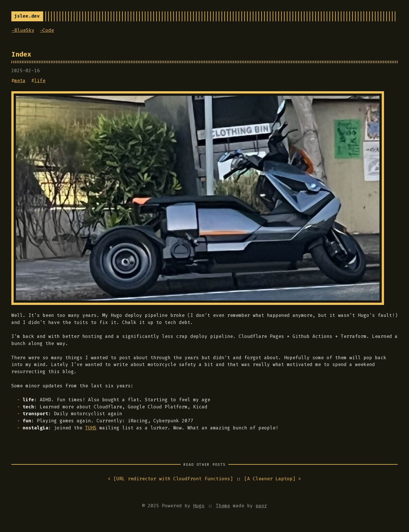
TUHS (91, 428)
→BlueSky (23, 30)
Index (21, 54)
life (40, 81)
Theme (223, 506)
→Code (47, 30)
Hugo (199, 506)
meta (20, 81)
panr (261, 506)
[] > (273, 479)
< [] (170, 479)
